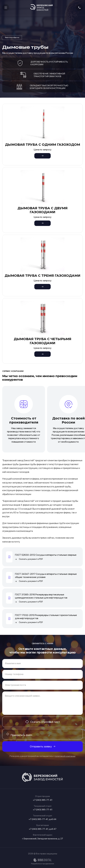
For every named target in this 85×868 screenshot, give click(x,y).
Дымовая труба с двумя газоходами (42, 210)
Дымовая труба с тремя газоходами (42, 276)
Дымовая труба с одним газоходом (43, 145)
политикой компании (65, 756)
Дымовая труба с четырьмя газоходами (42, 341)
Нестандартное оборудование (12, 38)
